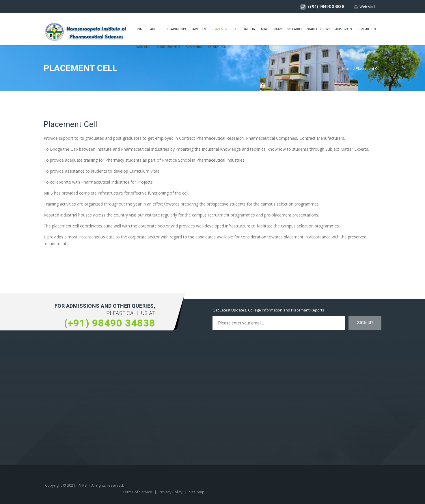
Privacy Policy (171, 492)
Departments (176, 29)
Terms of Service (138, 492)
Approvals (343, 29)
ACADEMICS (194, 47)
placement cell (224, 29)
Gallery (249, 29)
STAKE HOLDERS (318, 29)
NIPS (83, 485)
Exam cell (143, 47)
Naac (278, 29)
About (155, 29)
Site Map (197, 492)
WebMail (364, 7)
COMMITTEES (367, 29)
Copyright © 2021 (60, 485)
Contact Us (217, 47)
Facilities (199, 29)
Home (140, 29)
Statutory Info (168, 47)
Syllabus (294, 29)
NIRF (264, 29)
